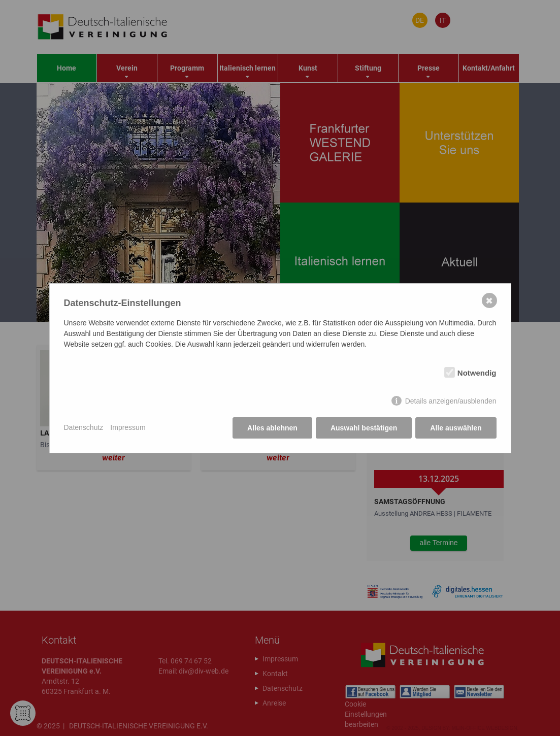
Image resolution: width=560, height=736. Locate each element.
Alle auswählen (456, 428)
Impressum (128, 427)
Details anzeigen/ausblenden (451, 401)
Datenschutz (84, 427)
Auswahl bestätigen (364, 428)
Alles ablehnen (272, 428)
